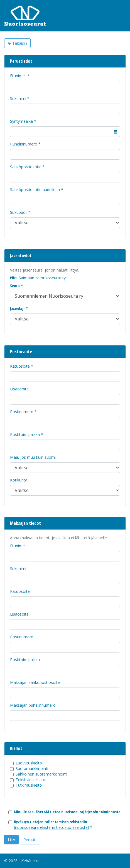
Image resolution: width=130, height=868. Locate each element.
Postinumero (22, 412)
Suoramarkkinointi (32, 768)
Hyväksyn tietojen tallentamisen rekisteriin (51, 822)
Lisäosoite (19, 389)
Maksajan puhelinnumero (33, 705)
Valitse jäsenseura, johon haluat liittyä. (45, 270)
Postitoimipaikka (25, 434)
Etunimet (18, 76)
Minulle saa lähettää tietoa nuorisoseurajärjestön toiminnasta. (68, 812)
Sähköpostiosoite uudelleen (35, 190)
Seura (15, 286)
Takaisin (17, 43)
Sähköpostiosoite (26, 167)
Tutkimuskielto (29, 785)
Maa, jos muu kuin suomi (33, 457)
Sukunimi (18, 98)
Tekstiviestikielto (30, 780)
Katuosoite (20, 366)
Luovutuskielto (29, 763)
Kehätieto (30, 861)
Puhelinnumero (24, 144)
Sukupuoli (19, 212)
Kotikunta (19, 480)
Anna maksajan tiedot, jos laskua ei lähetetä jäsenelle (58, 538)
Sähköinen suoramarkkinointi (42, 774)
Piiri (13, 278)
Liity (11, 840)
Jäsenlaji (17, 308)
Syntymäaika (21, 121)
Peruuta (30, 840)
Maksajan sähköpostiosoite (35, 682)
